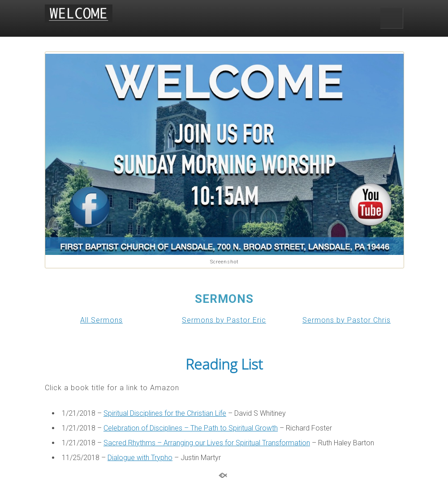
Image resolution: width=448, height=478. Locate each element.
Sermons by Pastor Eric (224, 320)
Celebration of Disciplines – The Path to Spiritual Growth (191, 428)
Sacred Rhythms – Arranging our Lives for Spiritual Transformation (207, 443)
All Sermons (101, 320)
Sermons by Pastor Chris (347, 320)
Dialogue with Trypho (140, 458)
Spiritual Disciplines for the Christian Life (165, 413)
